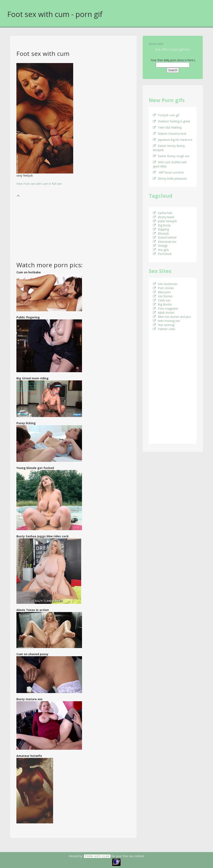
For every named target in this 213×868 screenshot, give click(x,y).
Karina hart (163, 213)
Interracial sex (165, 242)
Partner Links (164, 329)
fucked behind (165, 237)
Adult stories (164, 313)
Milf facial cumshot (168, 172)
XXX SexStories (165, 284)
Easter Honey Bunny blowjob (169, 148)
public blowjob (165, 221)
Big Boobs (162, 304)
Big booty (162, 225)
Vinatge (160, 246)
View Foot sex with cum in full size (39, 184)
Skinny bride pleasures (170, 179)
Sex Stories (163, 296)
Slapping (161, 229)
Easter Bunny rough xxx (171, 156)
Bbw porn (162, 292)
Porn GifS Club (97, 856)
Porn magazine (165, 308)
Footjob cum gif (166, 115)
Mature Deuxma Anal (170, 134)
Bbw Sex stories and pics (172, 317)
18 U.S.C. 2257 (102, 862)
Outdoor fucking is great (171, 121)
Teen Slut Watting (167, 127)
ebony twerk (164, 217)
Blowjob (161, 233)
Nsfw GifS (156, 44)
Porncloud (162, 254)
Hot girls (161, 250)
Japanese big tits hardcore (173, 140)
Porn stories (163, 288)
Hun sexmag (164, 325)
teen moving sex (166, 321)
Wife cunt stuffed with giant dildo (170, 164)
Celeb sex (162, 300)
